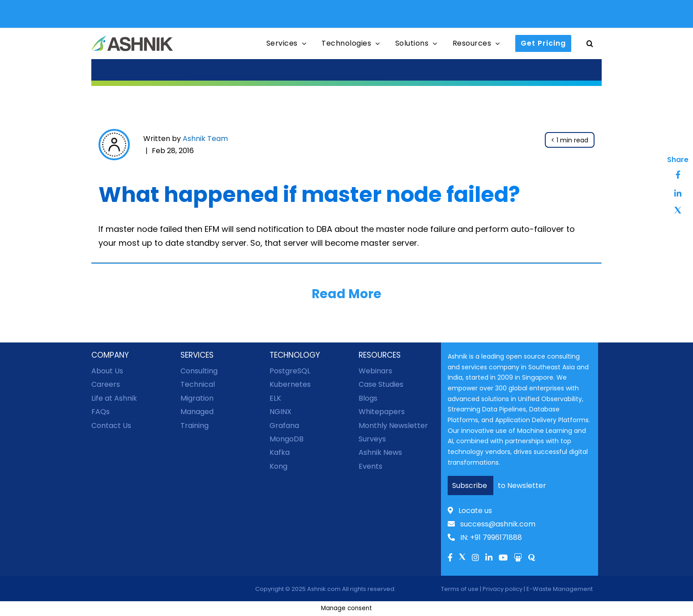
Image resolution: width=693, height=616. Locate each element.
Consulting (199, 371)
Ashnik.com (324, 589)
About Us (107, 371)
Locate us (470, 511)
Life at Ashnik (114, 398)
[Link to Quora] (532, 558)
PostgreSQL (290, 371)
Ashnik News (380, 452)
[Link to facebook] (450, 558)
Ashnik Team (205, 139)
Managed (197, 412)
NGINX (280, 412)
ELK (275, 398)
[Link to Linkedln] (489, 558)
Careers (106, 384)
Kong (278, 466)
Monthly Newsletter (393, 426)
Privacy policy (503, 589)
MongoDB (287, 439)
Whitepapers (382, 412)
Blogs (368, 398)
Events (370, 466)
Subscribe (471, 486)
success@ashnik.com (492, 524)
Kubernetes (290, 384)
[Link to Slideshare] (518, 558)
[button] (590, 44)
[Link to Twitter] (462, 560)
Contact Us (111, 426)
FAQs (101, 412)
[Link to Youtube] (503, 558)
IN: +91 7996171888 (485, 537)
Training (195, 426)
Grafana (284, 426)
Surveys (372, 439)
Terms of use (460, 589)
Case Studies (381, 384)
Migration (197, 398)
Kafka (280, 452)
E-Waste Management (560, 589)
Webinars (375, 371)
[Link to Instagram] (475, 558)
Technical (198, 384)
